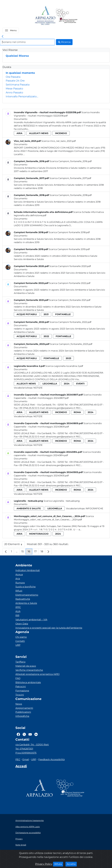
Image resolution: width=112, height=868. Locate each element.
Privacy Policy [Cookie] (44, 864)
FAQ (18, 678)
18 (43, 552)
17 (36, 552)
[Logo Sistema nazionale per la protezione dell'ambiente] (67, 16)
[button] (11, 30)
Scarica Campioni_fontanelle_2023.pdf (71, 344)
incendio (61, 133)
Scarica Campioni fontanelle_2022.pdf (70, 322)
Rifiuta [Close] (59, 864)
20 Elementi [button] (15, 545)
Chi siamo (21, 637)
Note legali (21, 845)
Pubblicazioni (23, 712)
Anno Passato (14, 92)
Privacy (19, 839)
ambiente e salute (29, 508)
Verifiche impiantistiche (29, 670)
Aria (18, 579)
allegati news (39, 133)
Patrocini (21, 686)
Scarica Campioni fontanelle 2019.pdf (69, 249)
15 (24, 552)
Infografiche (94, 508)
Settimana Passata (18, 85)
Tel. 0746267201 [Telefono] (24, 749)
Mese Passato (14, 89)
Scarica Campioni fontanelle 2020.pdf (70, 266)
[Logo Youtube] (30, 734)
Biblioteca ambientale (28, 682)
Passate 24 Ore (15, 81)
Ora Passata (13, 77)
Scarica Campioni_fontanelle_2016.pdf (71, 161)
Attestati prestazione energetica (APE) (38, 674)
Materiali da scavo (26, 666)
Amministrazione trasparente (30, 820)
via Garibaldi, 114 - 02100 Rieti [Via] (32, 745)
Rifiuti (19, 591)
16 (30, 552)
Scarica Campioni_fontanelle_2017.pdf (70, 178)
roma (77, 412)
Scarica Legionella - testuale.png (62, 501)
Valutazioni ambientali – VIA (31, 620)
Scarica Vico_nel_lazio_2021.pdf (59, 141)
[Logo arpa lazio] (45, 16)
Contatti (20, 641)
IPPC (18, 607)
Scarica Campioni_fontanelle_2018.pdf (71, 195)
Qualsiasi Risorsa (17, 56)
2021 (46, 314)
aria (19, 133)
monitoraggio (39, 534)
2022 (46, 336)
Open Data (22, 624)
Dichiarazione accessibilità (28, 833)
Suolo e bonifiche (26, 587)
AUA (18, 611)
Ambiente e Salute (26, 603)
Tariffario (20, 662)
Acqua (19, 574)
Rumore (20, 583)
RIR (17, 615)
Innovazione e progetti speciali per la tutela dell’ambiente (49, 628)
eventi (80, 384)
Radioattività (23, 599)
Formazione (22, 691)
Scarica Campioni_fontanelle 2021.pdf (70, 300)
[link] (3, 37)
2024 (67, 384)
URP (18, 645)
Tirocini (20, 695)
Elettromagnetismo (27, 595)
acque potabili (27, 314)
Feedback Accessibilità (51, 759)
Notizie (38, 388)
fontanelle (63, 314)
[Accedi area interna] (21, 767)
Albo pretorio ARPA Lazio (28, 827)
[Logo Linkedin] (36, 734)
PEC (18, 759)
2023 (68, 358)
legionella (50, 384)
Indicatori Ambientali (28, 570)
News (19, 704)
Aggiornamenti (24, 708)
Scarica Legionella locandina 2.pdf (64, 366)
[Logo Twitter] (24, 734)
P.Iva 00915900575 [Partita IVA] (26, 753)
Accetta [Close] (72, 864)
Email (26, 759)
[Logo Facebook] (18, 734)
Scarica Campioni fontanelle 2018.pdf (69, 232)
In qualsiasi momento (20, 73)
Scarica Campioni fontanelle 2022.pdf (70, 283)
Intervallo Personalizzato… (22, 96)
